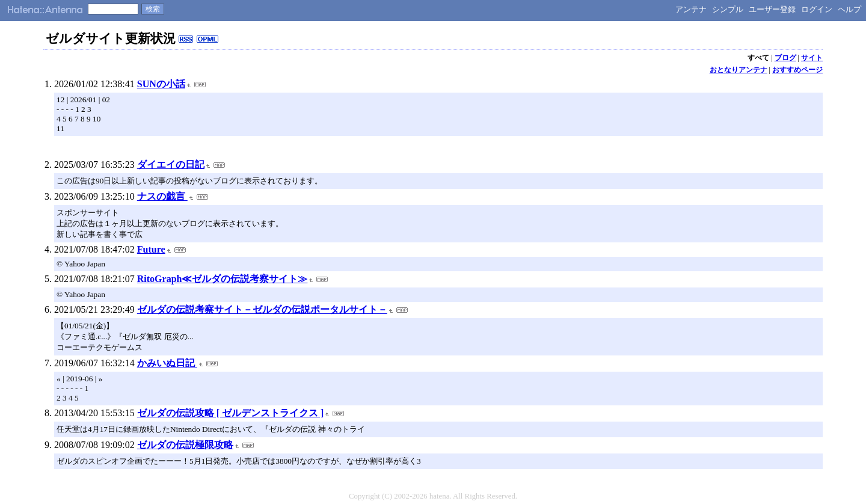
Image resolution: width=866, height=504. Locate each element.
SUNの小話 (161, 84)
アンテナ (691, 9)
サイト (812, 58)
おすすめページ (797, 70)
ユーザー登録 (772, 9)
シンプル (728, 9)
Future (151, 249)
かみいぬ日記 (167, 363)
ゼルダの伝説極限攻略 (185, 445)
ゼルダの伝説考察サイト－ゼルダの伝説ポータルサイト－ (262, 309)
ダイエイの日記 (171, 164)
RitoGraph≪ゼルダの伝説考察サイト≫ (223, 279)
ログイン (817, 9)
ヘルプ (849, 9)
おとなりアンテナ (739, 70)
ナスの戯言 (162, 196)
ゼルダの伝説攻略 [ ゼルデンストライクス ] (231, 413)
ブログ (785, 58)
